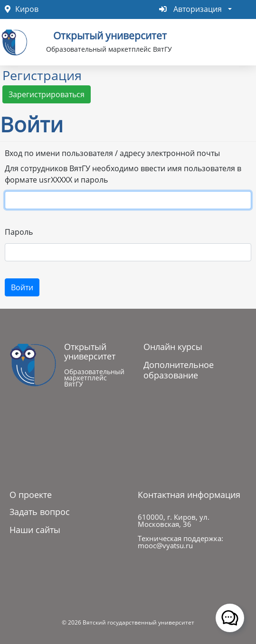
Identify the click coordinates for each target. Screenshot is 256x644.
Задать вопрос (40, 512)
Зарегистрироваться (47, 94)
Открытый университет (110, 35)
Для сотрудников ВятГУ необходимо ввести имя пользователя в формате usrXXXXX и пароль (123, 174)
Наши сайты (35, 530)
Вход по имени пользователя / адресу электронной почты (112, 153)
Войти (22, 287)
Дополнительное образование (179, 370)
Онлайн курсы (173, 347)
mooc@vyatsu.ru (165, 545)
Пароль (19, 232)
